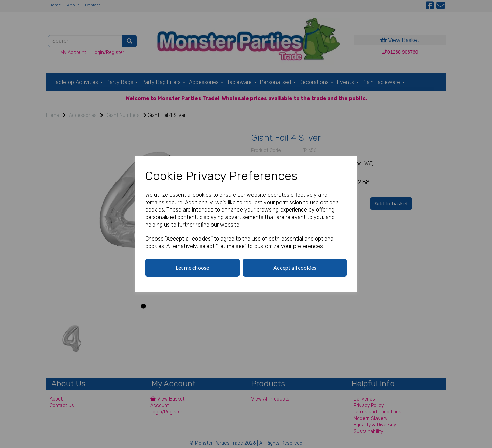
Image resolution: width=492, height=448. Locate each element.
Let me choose (192, 267)
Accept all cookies (295, 267)
